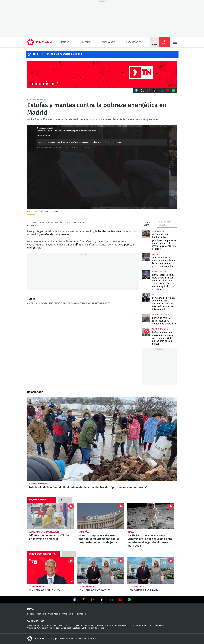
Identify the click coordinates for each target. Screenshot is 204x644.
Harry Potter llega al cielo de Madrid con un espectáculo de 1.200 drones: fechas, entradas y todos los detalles (146, 275)
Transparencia (65, 626)
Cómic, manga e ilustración (44, 532)
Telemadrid (41, 614)
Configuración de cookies (93, 628)
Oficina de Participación (38, 628)
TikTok (155, 90)
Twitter (142, 90)
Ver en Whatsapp (129, 600)
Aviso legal (66, 628)
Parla (155, 254)
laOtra (64, 614)
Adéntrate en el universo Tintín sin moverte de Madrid (51, 516)
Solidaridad (85, 303)
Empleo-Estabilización (125, 626)
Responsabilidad (50, 626)
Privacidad (55, 628)
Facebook (136, 90)
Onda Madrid (108, 42)
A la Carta (85, 42)
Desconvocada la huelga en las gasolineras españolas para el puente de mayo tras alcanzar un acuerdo (146, 234)
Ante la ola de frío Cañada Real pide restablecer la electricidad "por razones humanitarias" (102, 439)
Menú (175, 42)
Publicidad (89, 626)
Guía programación (77, 614)
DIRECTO (38, 54)
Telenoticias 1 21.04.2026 (151, 571)
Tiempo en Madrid (161, 315)
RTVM (30, 609)
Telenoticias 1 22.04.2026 (101, 571)
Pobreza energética (38, 100)
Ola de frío (32, 303)
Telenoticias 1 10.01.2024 (51, 571)
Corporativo (36, 621)
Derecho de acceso (104, 626)
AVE (154, 295)
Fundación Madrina (70, 303)
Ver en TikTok (102, 600)
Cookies (76, 628)
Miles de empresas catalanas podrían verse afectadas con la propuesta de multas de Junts (101, 516)
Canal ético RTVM (156, 626)
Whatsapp (174, 90)
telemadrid (36, 639)
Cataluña (84, 532)
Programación (134, 42)
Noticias (65, 42)
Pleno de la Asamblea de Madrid (65, 54)
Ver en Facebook (75, 600)
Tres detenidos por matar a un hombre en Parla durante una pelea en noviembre (146, 257)
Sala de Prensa (34, 626)
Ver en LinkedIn (111, 600)
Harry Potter (159, 272)
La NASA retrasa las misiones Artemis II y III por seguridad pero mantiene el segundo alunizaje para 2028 (151, 516)
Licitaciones (141, 626)
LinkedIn (161, 90)
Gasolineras (159, 231)
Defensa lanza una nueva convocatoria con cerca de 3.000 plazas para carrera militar (146, 332)
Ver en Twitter (84, 600)
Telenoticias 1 (36, 586)
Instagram (149, 90)
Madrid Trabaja (160, 329)
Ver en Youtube (120, 600)
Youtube (167, 90)
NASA (131, 532)
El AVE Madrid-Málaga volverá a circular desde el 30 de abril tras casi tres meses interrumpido (146, 298)
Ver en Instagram (93, 600)
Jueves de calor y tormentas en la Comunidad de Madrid (146, 318)
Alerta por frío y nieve (49, 303)
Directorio (78, 626)
